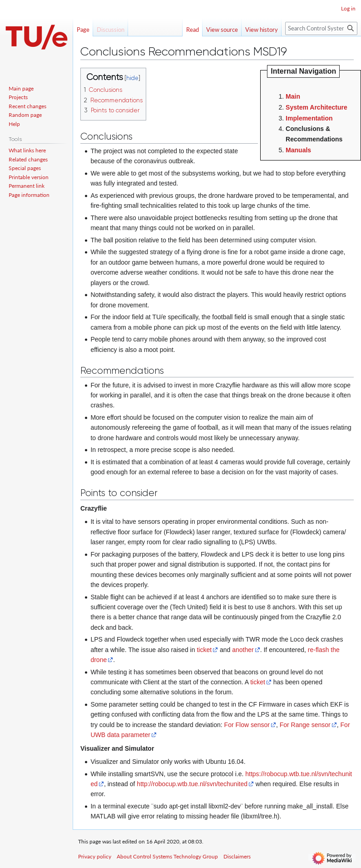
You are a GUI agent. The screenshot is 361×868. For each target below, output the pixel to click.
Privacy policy (95, 856)
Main (293, 96)
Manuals (298, 150)
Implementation (309, 118)
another (243, 650)
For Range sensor (305, 725)
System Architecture (316, 107)
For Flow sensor (247, 725)
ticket (204, 650)
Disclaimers (237, 856)
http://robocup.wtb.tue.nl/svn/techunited (192, 784)
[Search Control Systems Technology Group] (321, 28)
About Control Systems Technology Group (167, 856)
